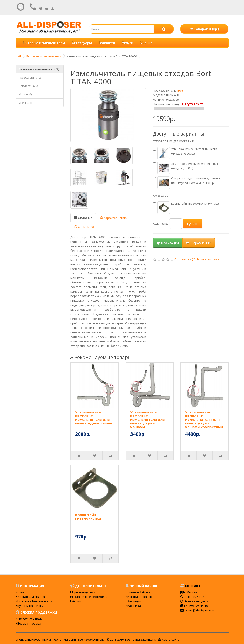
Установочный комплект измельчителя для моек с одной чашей (94, 418)
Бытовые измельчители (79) (39, 69)
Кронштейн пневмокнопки (88, 517)
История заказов (139, 597)
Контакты (192, 586)
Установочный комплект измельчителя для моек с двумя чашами (147, 419)
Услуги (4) (25, 94)
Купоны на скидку (29, 606)
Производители (83, 592)
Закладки (133, 601)
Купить (193, 224)
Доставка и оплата (30, 597)
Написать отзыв (206, 259)
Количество (161, 224)
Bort (180, 90)
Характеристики (114, 218)
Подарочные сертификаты (91, 597)
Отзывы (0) (84, 227)
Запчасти (107, 43)
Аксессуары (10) (30, 77)
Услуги (128, 43)
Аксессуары (82, 43)
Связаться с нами (29, 619)
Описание (83, 218)
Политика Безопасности (34, 601)
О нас (21, 592)
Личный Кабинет (139, 592)
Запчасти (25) (28, 86)
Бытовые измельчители (44, 43)
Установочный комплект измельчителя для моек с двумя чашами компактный (204, 419)
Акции (76, 601)
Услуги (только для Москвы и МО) (175, 141)
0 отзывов (182, 259)
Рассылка (133, 606)
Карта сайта (169, 639)
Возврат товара (28, 623)
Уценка (146, 43)
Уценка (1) (26, 103)
